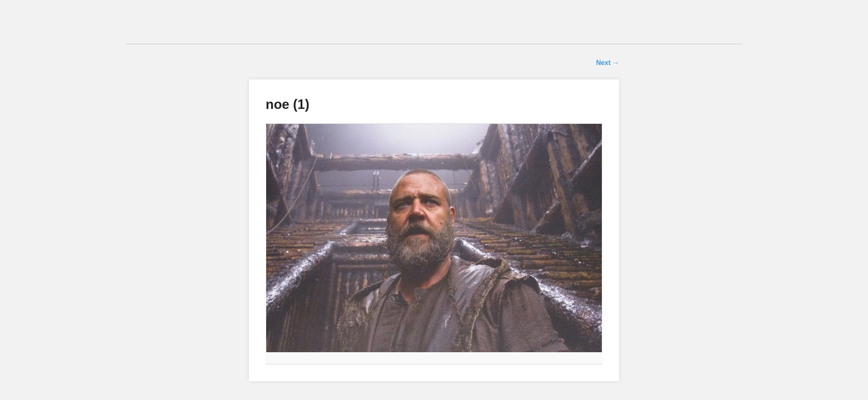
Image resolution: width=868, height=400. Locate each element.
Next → (608, 63)
